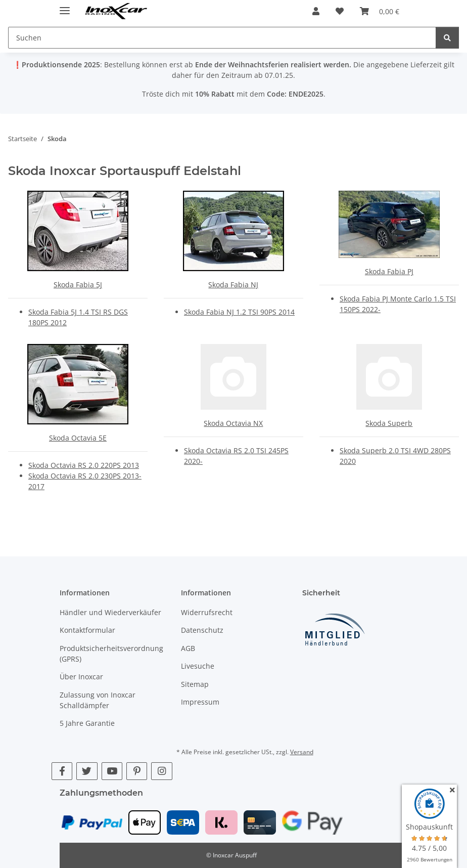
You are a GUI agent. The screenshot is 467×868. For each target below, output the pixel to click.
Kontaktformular (87, 630)
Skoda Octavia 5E (78, 438)
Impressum (200, 702)
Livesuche (198, 666)
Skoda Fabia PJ (389, 271)
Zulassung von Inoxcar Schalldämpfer (98, 700)
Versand (302, 752)
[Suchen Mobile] (222, 38)
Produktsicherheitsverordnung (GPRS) (111, 654)
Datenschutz (202, 630)
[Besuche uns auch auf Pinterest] (137, 771)
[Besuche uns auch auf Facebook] (62, 771)
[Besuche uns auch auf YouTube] (112, 771)
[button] (316, 11)
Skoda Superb (389, 423)
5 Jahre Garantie (87, 723)
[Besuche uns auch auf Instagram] (161, 771)
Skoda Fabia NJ (233, 285)
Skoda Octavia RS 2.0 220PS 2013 (84, 465)
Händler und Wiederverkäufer (110, 612)
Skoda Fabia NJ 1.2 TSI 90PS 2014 (239, 312)
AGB (188, 648)
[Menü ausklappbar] (65, 6)
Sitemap (195, 684)
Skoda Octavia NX (233, 423)
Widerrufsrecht (207, 612)
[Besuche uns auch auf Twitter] (87, 771)
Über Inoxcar (81, 677)
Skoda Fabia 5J (78, 285)
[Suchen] (447, 38)
